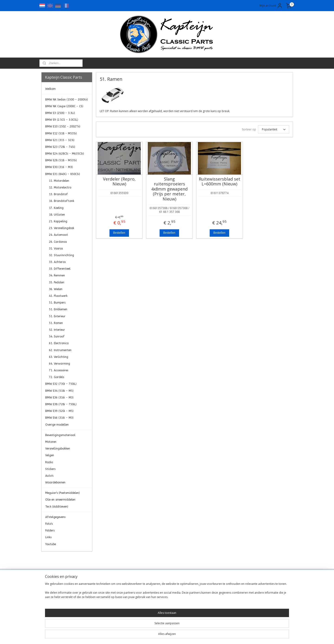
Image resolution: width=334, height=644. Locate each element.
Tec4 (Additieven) (57, 507)
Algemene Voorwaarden (110, 592)
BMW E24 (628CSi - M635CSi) (65, 154)
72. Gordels (56, 377)
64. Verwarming (59, 364)
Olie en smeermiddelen (60, 500)
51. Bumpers (57, 303)
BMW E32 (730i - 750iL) (61, 384)
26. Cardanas (58, 242)
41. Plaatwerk (58, 296)
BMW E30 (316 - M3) (59, 167)
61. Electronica (59, 343)
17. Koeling (56, 208)
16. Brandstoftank (62, 201)
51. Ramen (56, 323)
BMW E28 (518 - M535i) (61, 160)
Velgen (50, 455)
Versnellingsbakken (58, 449)
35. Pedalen (57, 282)
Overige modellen (57, 425)
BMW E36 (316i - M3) (59, 398)
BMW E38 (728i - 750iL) (61, 404)
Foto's (49, 524)
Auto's (49, 476)
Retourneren (102, 608)
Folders (50, 531)
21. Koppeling (58, 221)
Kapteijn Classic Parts (59, 558)
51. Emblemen (58, 309)
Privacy (98, 597)
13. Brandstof (58, 194)
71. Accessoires (59, 370)
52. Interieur (57, 330)
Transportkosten (105, 603)
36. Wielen (56, 289)
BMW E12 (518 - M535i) (61, 133)
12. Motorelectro (60, 188)
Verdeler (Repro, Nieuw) (119, 182)
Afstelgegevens (55, 517)
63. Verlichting (59, 357)
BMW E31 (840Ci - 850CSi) (63, 174)
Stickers (50, 469)
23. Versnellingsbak (62, 228)
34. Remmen (57, 275)
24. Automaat (58, 235)
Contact (98, 587)
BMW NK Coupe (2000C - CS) (64, 106)
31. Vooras (56, 249)
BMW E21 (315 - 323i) (60, 140)
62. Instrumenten (60, 350)
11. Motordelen (59, 181)
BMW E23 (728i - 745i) (60, 147)
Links (48, 537)
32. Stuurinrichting (61, 255)
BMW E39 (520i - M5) (59, 411)
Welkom (50, 89)
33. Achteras (57, 262)
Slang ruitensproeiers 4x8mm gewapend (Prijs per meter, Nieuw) (169, 189)
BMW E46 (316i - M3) (59, 418)
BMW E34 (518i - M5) (59, 391)
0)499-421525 (162, 608)
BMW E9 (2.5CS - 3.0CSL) (62, 120)
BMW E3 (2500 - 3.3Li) (60, 113)
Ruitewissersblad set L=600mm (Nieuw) (219, 182)
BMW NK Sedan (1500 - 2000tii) (67, 100)
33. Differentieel (60, 269)
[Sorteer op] (273, 129)
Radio (49, 462)
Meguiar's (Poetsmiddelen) (63, 493)
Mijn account (271, 6)
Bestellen (119, 233)
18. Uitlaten (57, 215)
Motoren (51, 442)
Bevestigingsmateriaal (60, 435)
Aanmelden (256, 602)
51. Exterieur (57, 316)
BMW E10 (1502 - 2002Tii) (63, 126)
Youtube (51, 544)
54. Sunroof (57, 337)
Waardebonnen (55, 482)
